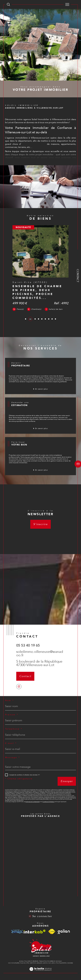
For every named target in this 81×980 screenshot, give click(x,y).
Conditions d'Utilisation (48, 802)
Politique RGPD (61, 963)
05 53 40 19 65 (28, 645)
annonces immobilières (33, 144)
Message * (12, 758)
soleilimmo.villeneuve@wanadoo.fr (40, 653)
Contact (78, 276)
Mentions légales (36, 963)
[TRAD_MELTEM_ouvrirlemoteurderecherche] (8, 4)
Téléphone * (14, 729)
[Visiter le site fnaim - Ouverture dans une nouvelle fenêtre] (52, 932)
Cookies (70, 963)
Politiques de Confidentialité (32, 802)
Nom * (9, 701)
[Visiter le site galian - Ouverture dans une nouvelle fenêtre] (64, 932)
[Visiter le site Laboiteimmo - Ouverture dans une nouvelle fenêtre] (40, 972)
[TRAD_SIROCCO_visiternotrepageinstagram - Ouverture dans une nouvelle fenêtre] (19, 687)
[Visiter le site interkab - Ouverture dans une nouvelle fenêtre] (35, 932)
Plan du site (24, 963)
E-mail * (11, 743)
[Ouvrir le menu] (67, 4)
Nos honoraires (14, 963)
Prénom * (12, 715)
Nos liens (52, 963)
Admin (45, 963)
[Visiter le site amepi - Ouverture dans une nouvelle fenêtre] (17, 932)
